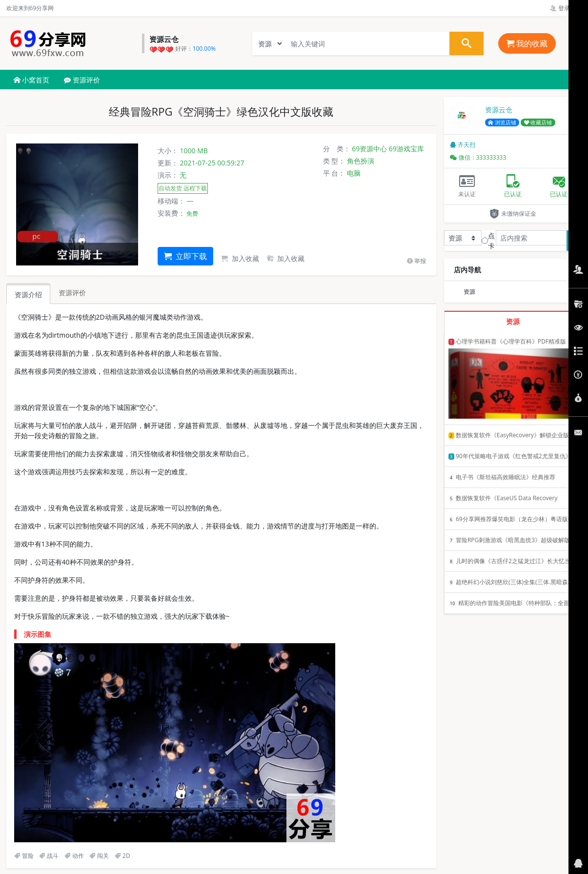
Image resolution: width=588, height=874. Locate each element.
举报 (416, 261)
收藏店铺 (538, 122)
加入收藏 (240, 258)
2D (122, 856)
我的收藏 (527, 43)
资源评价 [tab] (72, 293)
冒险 (24, 856)
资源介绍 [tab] (28, 295)
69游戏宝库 (406, 149)
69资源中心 (369, 149)
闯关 (99, 856)
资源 (469, 292)
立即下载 (185, 256)
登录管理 (566, 8)
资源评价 (82, 80)
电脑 (354, 173)
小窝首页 (32, 80)
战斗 (49, 856)
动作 (74, 856)
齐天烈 (463, 145)
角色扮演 (361, 161)
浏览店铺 (502, 122)
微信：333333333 (478, 157)
